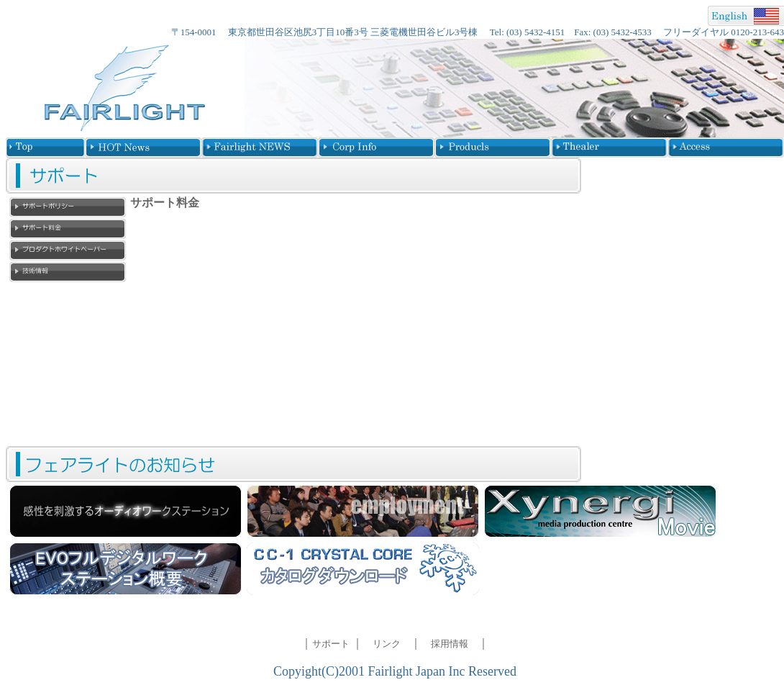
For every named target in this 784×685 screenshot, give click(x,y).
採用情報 (450, 644)
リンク (387, 644)
